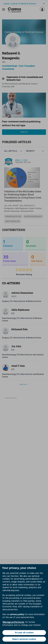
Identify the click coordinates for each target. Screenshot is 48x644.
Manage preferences (13, 622)
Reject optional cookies (24, 639)
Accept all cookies (24, 633)
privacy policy (17, 614)
